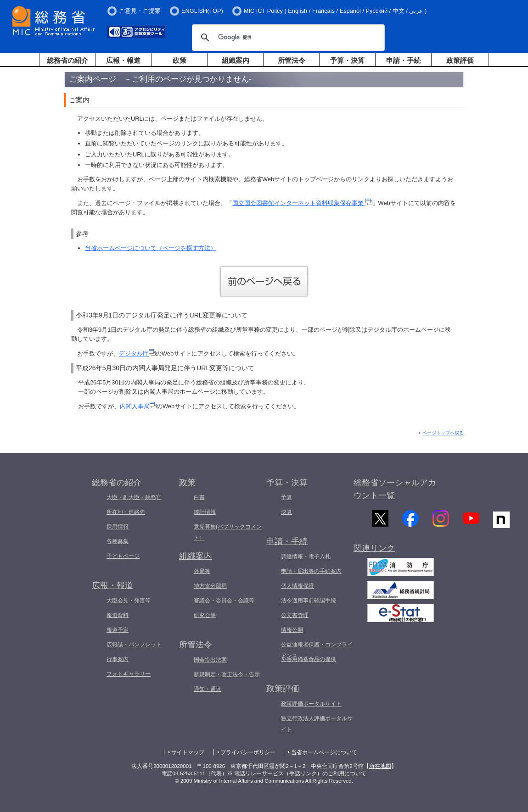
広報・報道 (123, 60)
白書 (199, 497)
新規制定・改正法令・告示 (227, 674)
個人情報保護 (298, 586)
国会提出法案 (210, 660)
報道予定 (118, 630)
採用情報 (118, 527)
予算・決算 (347, 60)
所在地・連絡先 (126, 512)
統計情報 (205, 512)
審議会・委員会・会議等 (224, 601)
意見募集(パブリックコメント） (228, 532)
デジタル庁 (137, 353)
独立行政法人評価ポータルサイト (317, 724)
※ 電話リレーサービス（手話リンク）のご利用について (297, 773)
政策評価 (460, 60)
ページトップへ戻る (443, 433)
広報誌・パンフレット (134, 645)
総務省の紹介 (67, 60)
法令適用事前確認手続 (309, 601)
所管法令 (292, 60)
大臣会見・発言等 (129, 601)
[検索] (287, 38)
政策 (180, 60)
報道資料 (118, 615)
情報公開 (292, 630)
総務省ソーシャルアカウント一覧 (395, 489)
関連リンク (374, 554)
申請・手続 (403, 60)
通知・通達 (208, 689)
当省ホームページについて (324, 752)
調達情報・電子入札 (306, 556)
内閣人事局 (138, 406)
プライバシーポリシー (248, 752)
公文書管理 (295, 615)
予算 (286, 497)
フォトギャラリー (129, 674)
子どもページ (123, 556)
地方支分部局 (210, 586)
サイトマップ (188, 752)
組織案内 (236, 60)
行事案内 (118, 659)
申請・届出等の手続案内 (311, 571)
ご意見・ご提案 (140, 11)
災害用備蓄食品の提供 (309, 659)
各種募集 (118, 541)
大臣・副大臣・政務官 (134, 497)
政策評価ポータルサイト (311, 704)
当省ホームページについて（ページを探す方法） (151, 248)
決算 (286, 512)
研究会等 (205, 615)
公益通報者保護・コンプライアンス (317, 650)
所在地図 (380, 766)
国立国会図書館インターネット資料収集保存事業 (302, 203)
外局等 (202, 571)
